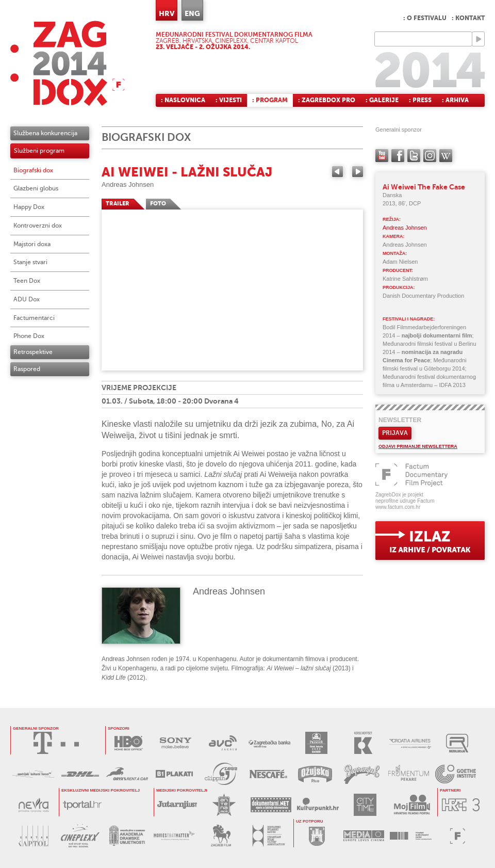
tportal (82, 805)
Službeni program (39, 151)
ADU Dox (27, 299)
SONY (176, 743)
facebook (398, 156)
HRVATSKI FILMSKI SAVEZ (268, 836)
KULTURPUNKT (318, 805)
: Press (420, 100)
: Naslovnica (183, 100)
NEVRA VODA (33, 805)
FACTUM (458, 836)
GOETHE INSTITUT (456, 774)
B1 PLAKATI (174, 774)
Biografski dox (33, 170)
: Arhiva (455, 100)
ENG (192, 13)
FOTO (158, 204)
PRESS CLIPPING (221, 774)
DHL (80, 774)
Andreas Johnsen (128, 184)
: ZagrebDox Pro (327, 100)
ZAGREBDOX (68, 63)
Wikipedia (446, 156)
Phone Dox (29, 336)
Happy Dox (29, 207)
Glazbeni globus (36, 188)
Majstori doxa (32, 244)
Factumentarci (34, 318)
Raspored (27, 369)
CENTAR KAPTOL (33, 836)
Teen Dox (27, 281)
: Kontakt (468, 18)
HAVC (411, 836)
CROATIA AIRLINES (410, 743)
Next (358, 172)
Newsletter (400, 420)
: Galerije (382, 100)
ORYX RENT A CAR (127, 774)
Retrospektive (33, 352)
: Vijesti (229, 100)
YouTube (382, 156)
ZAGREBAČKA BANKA (269, 743)
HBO (129, 743)
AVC (222, 743)
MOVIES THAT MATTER (174, 836)
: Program (270, 100)
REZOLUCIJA (457, 743)
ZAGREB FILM (221, 836)
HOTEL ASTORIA (316, 743)
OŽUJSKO (315, 774)
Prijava (395, 433)
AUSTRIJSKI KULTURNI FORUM (33, 774)
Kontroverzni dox (38, 226)
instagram (430, 156)
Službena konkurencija (45, 133)
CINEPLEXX (80, 836)
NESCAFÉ (268, 774)
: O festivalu (425, 18)
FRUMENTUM (409, 774)
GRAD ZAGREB (317, 836)
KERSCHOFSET (363, 743)
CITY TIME (365, 805)
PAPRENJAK (362, 774)
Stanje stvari (30, 262)
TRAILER (118, 204)
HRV (167, 13)
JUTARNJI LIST (177, 805)
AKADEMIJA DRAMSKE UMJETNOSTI (127, 836)
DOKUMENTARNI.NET (271, 805)
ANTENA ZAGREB (224, 805)
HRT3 (461, 805)
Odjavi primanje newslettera (418, 446)
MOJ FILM (412, 805)
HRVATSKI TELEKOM (56, 743)
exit (430, 541)
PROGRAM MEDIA (364, 836)
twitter (414, 156)
